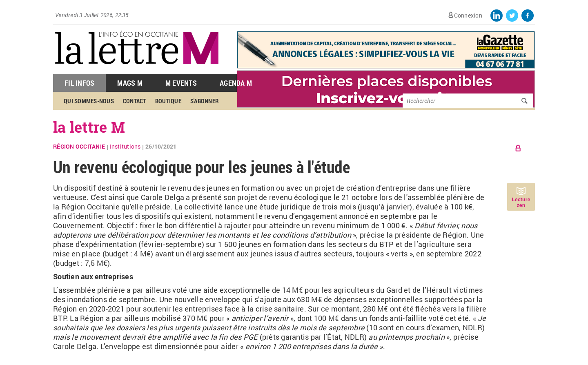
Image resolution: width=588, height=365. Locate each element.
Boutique (168, 101)
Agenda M (236, 83)
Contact (135, 101)
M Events (181, 83)
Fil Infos (79, 83)
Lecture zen (521, 203)
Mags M (130, 83)
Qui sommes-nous (89, 101)
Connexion (468, 15)
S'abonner (205, 101)
